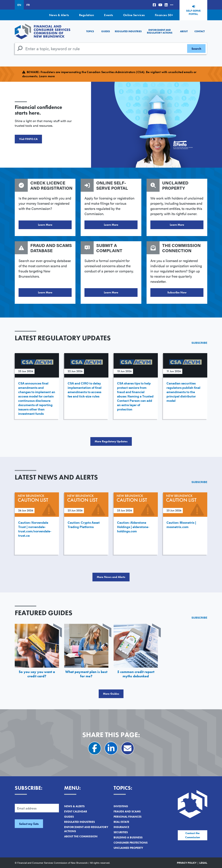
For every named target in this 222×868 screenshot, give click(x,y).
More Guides (111, 694)
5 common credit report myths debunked (136, 674)
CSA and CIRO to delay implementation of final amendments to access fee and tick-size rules (85, 390)
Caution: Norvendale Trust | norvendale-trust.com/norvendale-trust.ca (35, 529)
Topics (90, 31)
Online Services (134, 15)
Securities (121, 832)
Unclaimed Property (128, 848)
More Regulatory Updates (111, 441)
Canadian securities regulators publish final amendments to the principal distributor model (183, 392)
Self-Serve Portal (193, 12)
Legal (203, 863)
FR (28, 5)
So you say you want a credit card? (37, 674)
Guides (106, 31)
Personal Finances (128, 817)
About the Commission (81, 836)
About (184, 31)
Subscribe (199, 343)
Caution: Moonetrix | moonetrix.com (181, 525)
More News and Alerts (111, 577)
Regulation (87, 15)
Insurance (121, 827)
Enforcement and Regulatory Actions (160, 31)
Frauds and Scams (127, 811)
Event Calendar (76, 811)
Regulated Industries (128, 31)
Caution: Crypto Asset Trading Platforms (84, 525)
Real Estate (121, 822)
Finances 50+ (164, 15)
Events (109, 15)
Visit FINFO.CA (28, 139)
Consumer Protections (131, 843)
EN (19, 5)
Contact (200, 31)
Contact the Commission (193, 835)
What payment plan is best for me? (86, 674)
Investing (121, 806)
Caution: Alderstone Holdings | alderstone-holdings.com (133, 527)
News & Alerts (59, 15)
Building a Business (128, 837)
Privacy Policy (187, 863)
